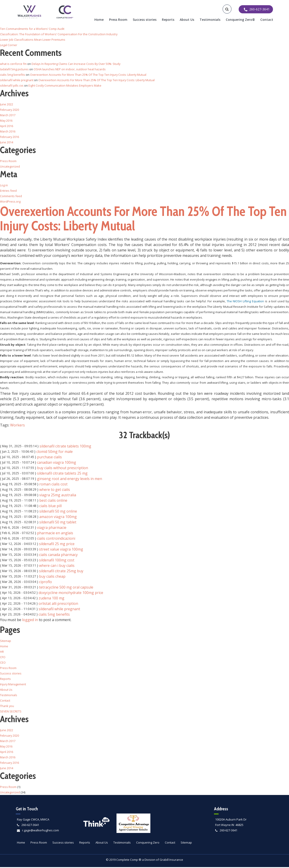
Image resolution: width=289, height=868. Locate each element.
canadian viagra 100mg (57, 463)
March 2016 (8, 131)
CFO (3, 658)
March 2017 (8, 115)
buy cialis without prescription (63, 469)
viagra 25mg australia (58, 496)
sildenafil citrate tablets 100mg (65, 447)
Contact (267, 20)
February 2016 (10, 137)
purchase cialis (49, 458)
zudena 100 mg (51, 599)
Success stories (145, 20)
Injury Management (13, 685)
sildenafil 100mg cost (57, 561)
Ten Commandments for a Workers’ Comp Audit (32, 29)
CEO (3, 663)
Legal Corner (9, 45)
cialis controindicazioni (56, 539)
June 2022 (7, 104)
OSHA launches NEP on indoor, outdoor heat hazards (71, 69)
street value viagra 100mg (61, 550)
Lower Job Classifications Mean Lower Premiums (33, 40)
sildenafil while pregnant (59, 610)
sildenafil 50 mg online (58, 512)
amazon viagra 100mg (58, 518)
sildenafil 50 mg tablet (58, 523)
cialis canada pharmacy (58, 556)
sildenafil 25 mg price (57, 545)
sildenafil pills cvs (12, 85)
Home (99, 20)
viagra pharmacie (52, 528)
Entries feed (8, 191)
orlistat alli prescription (58, 604)
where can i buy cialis (57, 566)
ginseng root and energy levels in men (70, 480)
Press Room (118, 20)
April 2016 (7, 126)
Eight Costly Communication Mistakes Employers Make (66, 85)
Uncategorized (10, 166)
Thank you (7, 707)
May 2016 (6, 121)
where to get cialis (55, 490)
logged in (30, 621)
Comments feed (11, 196)
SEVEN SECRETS (11, 712)
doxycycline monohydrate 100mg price (71, 594)
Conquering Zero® (240, 20)
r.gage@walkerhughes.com (41, 831)
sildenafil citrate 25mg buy (61, 572)
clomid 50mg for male (55, 452)
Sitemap (6, 642)
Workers (17, 426)
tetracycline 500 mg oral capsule (66, 588)
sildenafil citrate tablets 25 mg (62, 474)
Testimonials (210, 20)
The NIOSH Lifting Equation (245, 302)
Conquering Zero (148, 843)
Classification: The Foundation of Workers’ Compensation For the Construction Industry (59, 34)
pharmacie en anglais (55, 534)
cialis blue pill (50, 507)
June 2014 (7, 142)
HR (2, 653)
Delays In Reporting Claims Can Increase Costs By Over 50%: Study (77, 64)
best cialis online (53, 501)
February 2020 (10, 110)
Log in (4, 185)
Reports (168, 20)
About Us (187, 20)
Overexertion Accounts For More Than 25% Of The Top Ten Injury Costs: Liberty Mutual (89, 75)
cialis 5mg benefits (54, 615)
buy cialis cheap (52, 577)
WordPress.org (10, 201)
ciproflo (45, 583)
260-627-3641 (30, 826)
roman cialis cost (53, 485)
